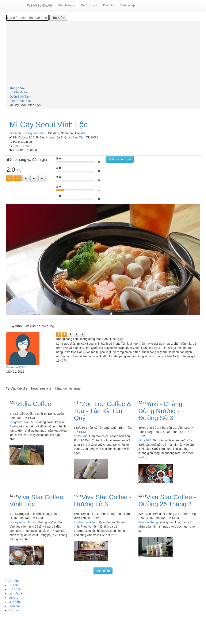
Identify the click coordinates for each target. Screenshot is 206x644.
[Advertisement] (103, 54)
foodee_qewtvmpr (86, 522)
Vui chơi (14, 598)
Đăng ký (109, 5)
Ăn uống (14, 581)
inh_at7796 (18, 367)
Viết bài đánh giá (120, 159)
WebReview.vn (40, 5)
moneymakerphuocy (23, 522)
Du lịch (13, 585)
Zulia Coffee (34, 404)
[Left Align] (10, 178)
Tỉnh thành (67, 5)
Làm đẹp (14, 593)
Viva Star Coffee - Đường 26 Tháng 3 (167, 500)
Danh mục (89, 5)
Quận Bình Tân (74, 137)
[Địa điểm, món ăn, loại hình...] (27, 18)
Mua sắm (15, 602)
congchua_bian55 (21, 422)
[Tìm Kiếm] (58, 18)
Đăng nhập (128, 5)
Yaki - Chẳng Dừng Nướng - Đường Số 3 (160, 411)
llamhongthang (148, 522)
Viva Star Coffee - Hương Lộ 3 (103, 500)
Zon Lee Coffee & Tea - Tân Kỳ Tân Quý (102, 411)
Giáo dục (14, 606)
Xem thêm (103, 571)
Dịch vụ (14, 610)
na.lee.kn (80, 436)
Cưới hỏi (14, 589)
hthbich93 (145, 440)
